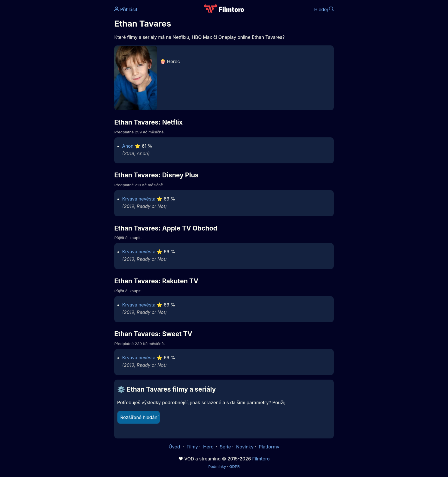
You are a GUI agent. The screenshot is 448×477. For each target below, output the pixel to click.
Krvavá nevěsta (139, 199)
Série (225, 447)
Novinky (245, 447)
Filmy (192, 447)
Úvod (175, 447)
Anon (128, 146)
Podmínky (217, 466)
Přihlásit (126, 9)
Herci (209, 447)
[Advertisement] (73, 88)
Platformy (269, 447)
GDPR (234, 466)
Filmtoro (261, 459)
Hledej (324, 9)
